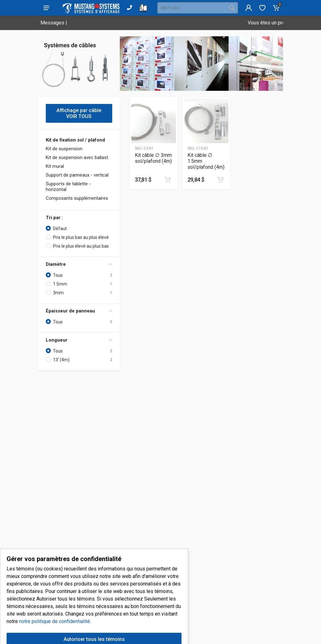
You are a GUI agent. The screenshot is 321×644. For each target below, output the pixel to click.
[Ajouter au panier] (168, 180)
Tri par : (54, 218)
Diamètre (79, 264)
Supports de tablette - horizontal (68, 187)
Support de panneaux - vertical (77, 175)
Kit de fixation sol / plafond (75, 140)
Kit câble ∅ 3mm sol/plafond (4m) (153, 158)
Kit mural (55, 166)
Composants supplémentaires (77, 198)
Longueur (79, 340)
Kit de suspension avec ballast (77, 157)
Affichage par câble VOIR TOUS (79, 113)
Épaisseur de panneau (79, 311)
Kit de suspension (64, 149)
